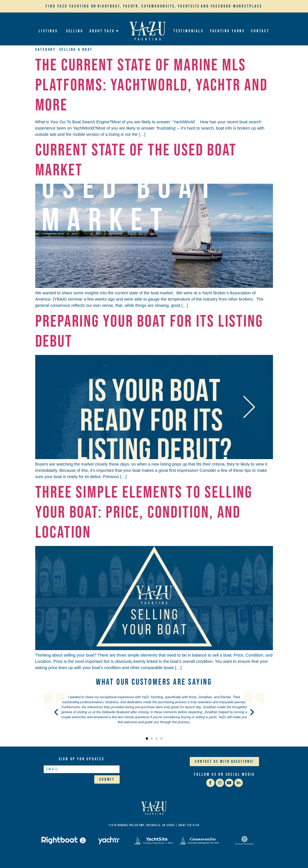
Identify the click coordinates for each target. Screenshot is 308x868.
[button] (56, 712)
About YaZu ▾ (105, 31)
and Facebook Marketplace (231, 6)
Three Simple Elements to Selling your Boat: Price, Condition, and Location (144, 513)
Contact (260, 31)
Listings (49, 31)
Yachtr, (132, 6)
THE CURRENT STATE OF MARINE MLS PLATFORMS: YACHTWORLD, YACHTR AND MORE (151, 85)
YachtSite (189, 6)
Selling (75, 31)
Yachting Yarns (227, 31)
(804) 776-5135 (189, 825)
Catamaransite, (159, 6)
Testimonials (189, 31)
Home (147, 31)
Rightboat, (110, 6)
